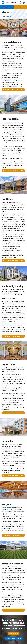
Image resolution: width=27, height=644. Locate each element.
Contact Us (13, 634)
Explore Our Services (13, 639)
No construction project (8, 508)
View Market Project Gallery (13, 90)
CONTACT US (7, 7)
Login (20, 7)
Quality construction (7, 324)
